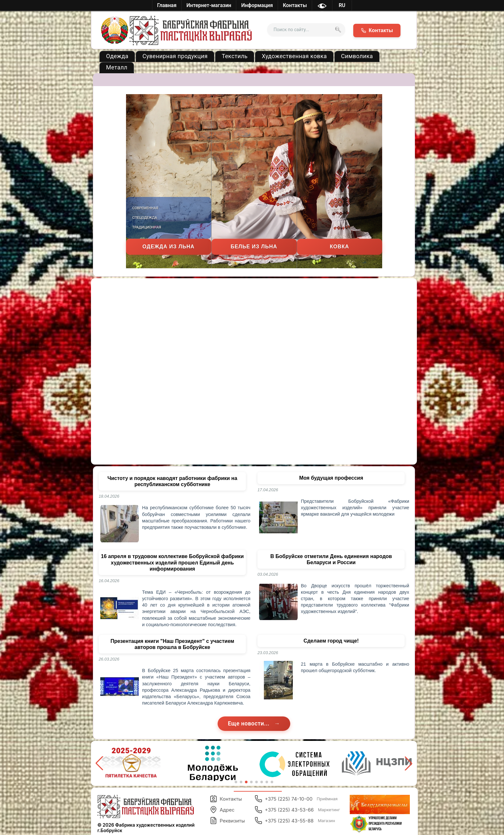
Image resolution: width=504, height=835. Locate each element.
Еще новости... (249, 724)
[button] (409, 763)
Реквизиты (227, 821)
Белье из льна (254, 247)
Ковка (339, 247)
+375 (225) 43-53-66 (297, 810)
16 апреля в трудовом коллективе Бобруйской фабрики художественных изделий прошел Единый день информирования (172, 562)
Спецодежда (145, 218)
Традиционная (147, 227)
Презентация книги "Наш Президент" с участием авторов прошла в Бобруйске (172, 644)
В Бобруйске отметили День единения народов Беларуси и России (331, 559)
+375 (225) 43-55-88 (295, 821)
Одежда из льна (168, 247)
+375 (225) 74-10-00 (296, 799)
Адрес (222, 810)
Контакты (226, 799)
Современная (145, 208)
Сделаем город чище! (331, 641)
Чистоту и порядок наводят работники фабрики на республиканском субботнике (172, 481)
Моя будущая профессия (331, 478)
